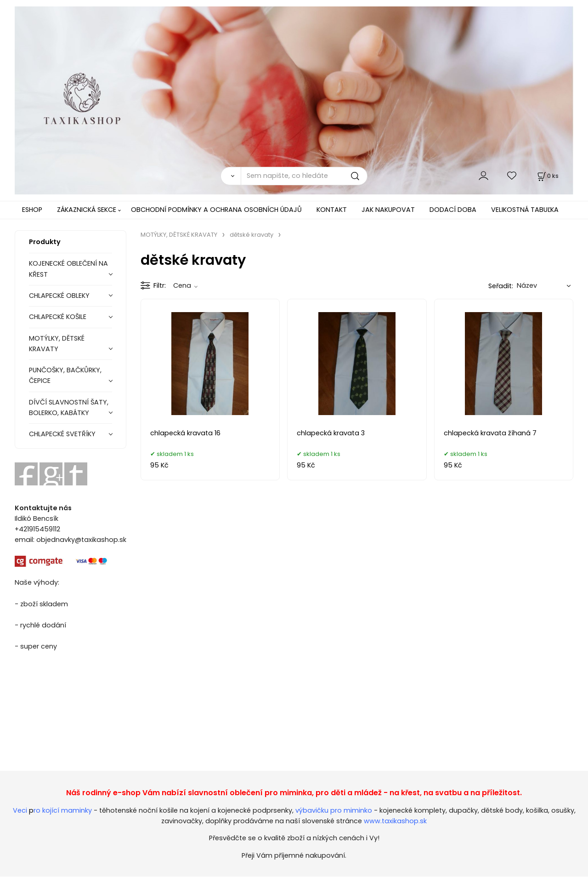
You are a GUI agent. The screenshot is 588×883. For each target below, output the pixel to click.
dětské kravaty (252, 235)
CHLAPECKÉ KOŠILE (58, 317)
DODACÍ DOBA (453, 210)
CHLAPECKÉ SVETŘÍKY (62, 434)
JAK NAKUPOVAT (388, 210)
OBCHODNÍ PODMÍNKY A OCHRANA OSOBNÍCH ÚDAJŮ (216, 210)
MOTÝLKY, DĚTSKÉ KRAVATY (57, 344)
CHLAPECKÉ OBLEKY (59, 296)
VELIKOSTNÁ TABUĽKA (525, 210)
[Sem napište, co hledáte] (304, 176)
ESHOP (32, 210)
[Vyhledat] (231, 176)
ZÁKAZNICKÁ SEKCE (87, 210)
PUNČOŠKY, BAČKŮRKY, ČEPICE (65, 375)
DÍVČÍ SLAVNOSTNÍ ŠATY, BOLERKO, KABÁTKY (69, 407)
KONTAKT (332, 210)
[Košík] (547, 176)
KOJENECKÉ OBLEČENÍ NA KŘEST (68, 269)
